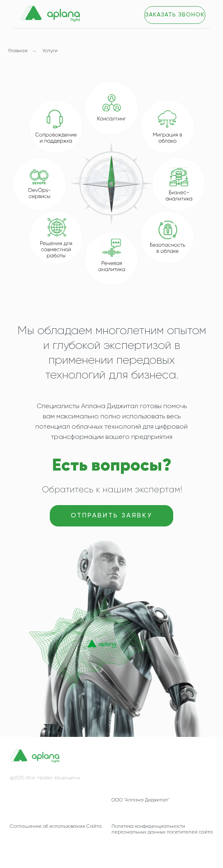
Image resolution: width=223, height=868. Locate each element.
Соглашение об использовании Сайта (56, 826)
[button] (175, 15)
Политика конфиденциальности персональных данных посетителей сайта (162, 829)
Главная (18, 51)
